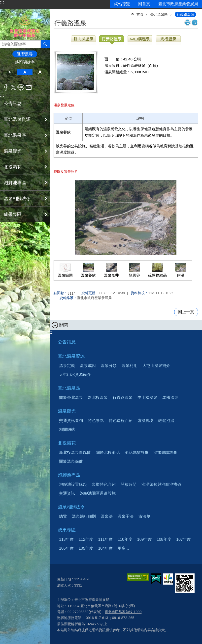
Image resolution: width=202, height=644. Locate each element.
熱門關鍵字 (25, 62)
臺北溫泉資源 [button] (17, 119)
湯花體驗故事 (136, 452)
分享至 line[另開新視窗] (21, 87)
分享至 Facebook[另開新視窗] (6, 87)
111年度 (105, 539)
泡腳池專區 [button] (15, 183)
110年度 (125, 539)
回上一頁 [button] (186, 312)
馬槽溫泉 (170, 398)
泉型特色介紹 (104, 484)
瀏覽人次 (64, 585)
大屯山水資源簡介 (75, 374)
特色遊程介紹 (121, 421)
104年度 (105, 548)
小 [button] (10, 72)
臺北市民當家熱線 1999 (123, 612)
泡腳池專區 (69, 475)
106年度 (66, 548)
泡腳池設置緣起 (73, 484)
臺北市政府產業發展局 (178, 4)
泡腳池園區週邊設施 (98, 493)
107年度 (184, 539)
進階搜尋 (25, 54)
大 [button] (40, 72)
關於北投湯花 (108, 452)
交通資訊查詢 (71, 421)
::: (2, 2)
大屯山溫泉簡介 (156, 366)
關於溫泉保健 (71, 461)
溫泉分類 (109, 366)
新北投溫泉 (98, 398)
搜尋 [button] (45, 44)
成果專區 (67, 530)
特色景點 (96, 421)
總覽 (63, 516)
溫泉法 (107, 516)
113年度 (66, 539)
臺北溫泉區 (159, 14)
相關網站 (67, 429)
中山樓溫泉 (147, 398)
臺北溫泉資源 (71, 356)
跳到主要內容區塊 (3, 3)
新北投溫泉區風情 (75, 452)
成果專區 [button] (13, 214)
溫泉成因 (88, 366)
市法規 (144, 516)
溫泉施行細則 (84, 516)
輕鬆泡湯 (166, 421)
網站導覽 (122, 4)
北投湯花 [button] (13, 167)
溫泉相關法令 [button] (17, 199)
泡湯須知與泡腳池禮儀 (161, 484)
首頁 (140, 14)
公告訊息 (13, 103)
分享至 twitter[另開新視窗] (14, 87)
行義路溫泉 (185, 14)
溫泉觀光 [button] (13, 151)
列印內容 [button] (188, 23)
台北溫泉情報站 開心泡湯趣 (25, 25)
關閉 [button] (64, 325)
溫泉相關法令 (71, 507)
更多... (123, 548)
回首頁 (144, 4)
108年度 (164, 539)
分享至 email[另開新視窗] (29, 87)
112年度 (86, 539)
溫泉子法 (126, 516)
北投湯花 (67, 443)
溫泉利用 (130, 366)
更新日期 (64, 579)
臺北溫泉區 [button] (15, 135)
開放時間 (129, 484)
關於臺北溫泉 (71, 398)
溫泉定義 (67, 366)
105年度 (86, 548)
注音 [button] (195, 23)
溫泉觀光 (67, 411)
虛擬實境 (145, 421)
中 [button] (25, 72)
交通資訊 (67, 493)
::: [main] (57, 12)
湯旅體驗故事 (165, 452)
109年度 (145, 539)
